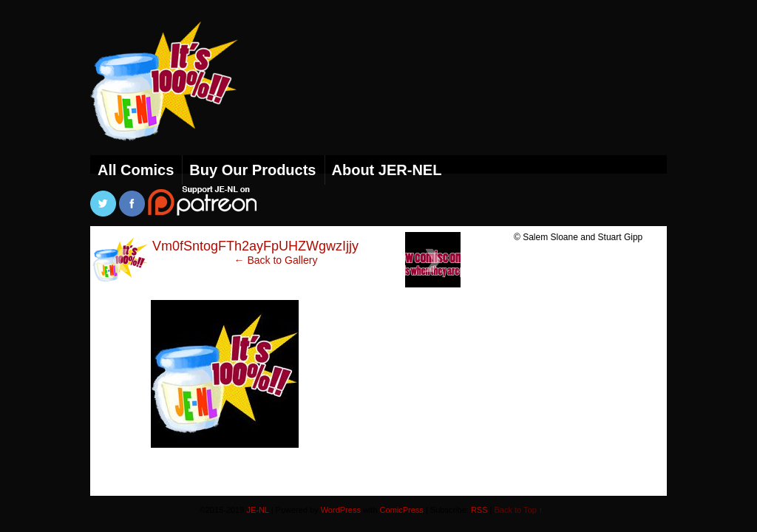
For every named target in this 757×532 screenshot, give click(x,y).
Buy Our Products (252, 170)
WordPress (341, 510)
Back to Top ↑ (519, 510)
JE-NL (183, 100)
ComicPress (402, 510)
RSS (479, 510)
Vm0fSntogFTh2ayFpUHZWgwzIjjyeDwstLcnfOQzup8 (311, 246)
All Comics (136, 170)
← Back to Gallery (276, 260)
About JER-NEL (387, 170)
